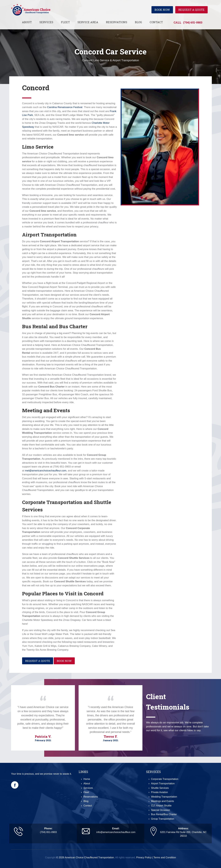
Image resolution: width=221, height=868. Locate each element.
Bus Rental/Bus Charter (164, 814)
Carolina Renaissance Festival (65, 107)
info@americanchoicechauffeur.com (116, 832)
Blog (138, 22)
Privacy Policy (144, 857)
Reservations (117, 22)
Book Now (162, 10)
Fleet (65, 22)
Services (46, 22)
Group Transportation (163, 819)
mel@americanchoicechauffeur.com (46, 471)
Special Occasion (161, 810)
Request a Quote (191, 10)
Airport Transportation (163, 783)
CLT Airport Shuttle (161, 806)
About (27, 22)
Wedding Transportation (164, 797)
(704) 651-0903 (193, 22)
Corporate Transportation (165, 779)
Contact (156, 22)
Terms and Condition (165, 857)
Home (87, 779)
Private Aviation (159, 792)
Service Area (88, 22)
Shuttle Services (160, 788)
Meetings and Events (162, 801)
